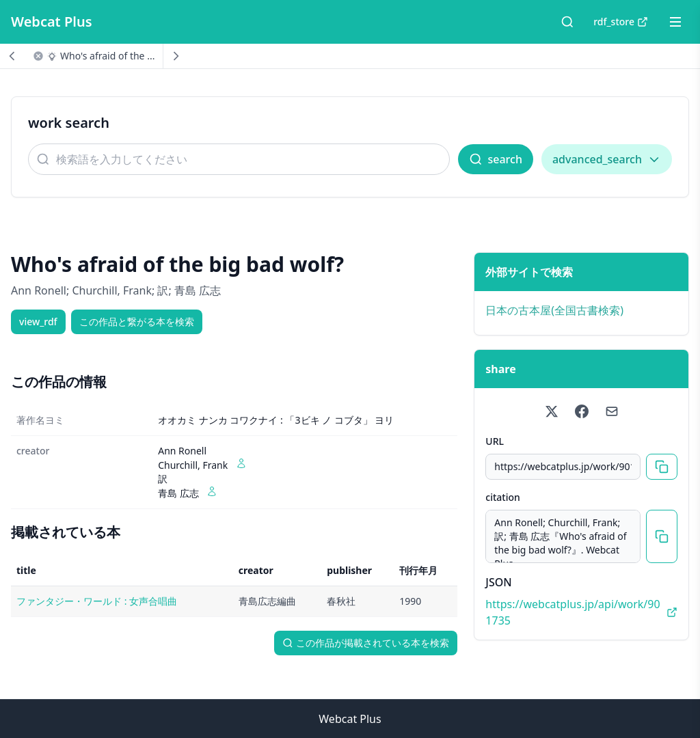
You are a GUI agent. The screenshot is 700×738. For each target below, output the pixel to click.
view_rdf (38, 322)
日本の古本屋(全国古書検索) (554, 310)
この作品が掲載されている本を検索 (366, 643)
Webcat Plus (52, 22)
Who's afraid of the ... (107, 56)
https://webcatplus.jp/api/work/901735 (581, 612)
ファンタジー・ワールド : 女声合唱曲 (97, 601)
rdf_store (621, 22)
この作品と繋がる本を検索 (137, 322)
